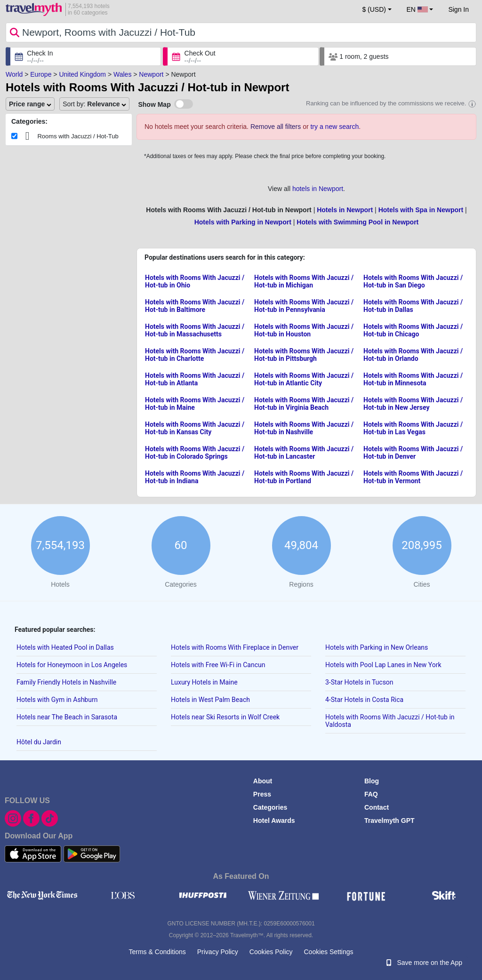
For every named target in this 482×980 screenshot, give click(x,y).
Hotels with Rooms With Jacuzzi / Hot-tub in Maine (195, 404)
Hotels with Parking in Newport (243, 222)
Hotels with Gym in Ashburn (57, 700)
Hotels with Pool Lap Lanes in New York (383, 665)
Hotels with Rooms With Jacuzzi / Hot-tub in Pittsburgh (304, 355)
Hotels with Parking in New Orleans (377, 647)
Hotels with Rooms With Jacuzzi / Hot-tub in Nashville (304, 428)
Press (262, 794)
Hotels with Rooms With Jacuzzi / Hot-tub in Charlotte (195, 355)
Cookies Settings (328, 952)
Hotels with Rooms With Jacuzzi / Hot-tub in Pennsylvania (304, 306)
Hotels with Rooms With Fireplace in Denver (235, 647)
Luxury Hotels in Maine (204, 682)
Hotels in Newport (345, 210)
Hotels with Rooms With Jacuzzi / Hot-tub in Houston (304, 330)
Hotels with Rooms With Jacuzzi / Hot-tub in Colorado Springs (195, 453)
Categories (270, 807)
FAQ (371, 794)
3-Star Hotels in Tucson (359, 682)
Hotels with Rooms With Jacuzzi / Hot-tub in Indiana (195, 477)
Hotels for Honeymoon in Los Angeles (72, 665)
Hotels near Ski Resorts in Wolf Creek (225, 717)
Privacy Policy (218, 952)
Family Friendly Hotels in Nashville (66, 682)
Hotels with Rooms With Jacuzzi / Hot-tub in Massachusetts (195, 330)
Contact (377, 807)
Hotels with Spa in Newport (421, 210)
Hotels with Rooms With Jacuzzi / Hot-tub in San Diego (413, 281)
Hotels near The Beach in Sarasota (67, 717)
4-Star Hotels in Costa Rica (364, 700)
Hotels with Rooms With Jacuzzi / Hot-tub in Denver (413, 453)
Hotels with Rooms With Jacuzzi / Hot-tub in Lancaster (304, 453)
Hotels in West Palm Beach (210, 700)
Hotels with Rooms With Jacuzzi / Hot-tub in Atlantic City (304, 379)
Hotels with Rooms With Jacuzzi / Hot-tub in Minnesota (413, 379)
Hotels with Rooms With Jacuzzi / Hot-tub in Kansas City (195, 428)
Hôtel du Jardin (39, 742)
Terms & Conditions (157, 952)
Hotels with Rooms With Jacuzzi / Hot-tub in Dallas (413, 306)
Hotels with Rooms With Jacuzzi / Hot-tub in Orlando (413, 355)
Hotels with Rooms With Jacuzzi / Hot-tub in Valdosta (390, 721)
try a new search (334, 127)
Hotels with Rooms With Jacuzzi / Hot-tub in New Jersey (413, 404)
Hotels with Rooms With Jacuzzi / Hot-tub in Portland (304, 477)
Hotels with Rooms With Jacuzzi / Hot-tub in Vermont (413, 477)
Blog (372, 781)
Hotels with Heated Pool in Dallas (65, 647)
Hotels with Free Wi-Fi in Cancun (218, 665)
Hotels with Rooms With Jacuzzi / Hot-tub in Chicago (413, 330)
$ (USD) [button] (374, 9)
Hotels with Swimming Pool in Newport (357, 222)
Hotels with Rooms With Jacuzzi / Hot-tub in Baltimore (195, 306)
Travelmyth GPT (390, 821)
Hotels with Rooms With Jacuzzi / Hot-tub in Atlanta (195, 379)
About (263, 781)
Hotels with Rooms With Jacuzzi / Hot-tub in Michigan (304, 281)
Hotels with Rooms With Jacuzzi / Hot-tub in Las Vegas (413, 428)
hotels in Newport (318, 189)
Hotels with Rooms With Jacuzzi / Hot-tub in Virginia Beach (304, 404)
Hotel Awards (274, 821)
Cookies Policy (271, 952)
